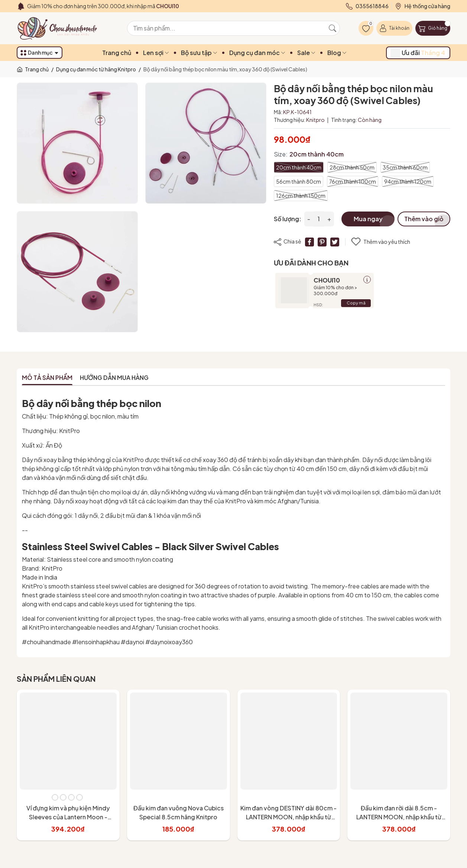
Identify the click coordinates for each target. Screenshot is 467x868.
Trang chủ (117, 53)
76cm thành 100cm (353, 181)
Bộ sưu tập (199, 53)
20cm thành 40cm (299, 167)
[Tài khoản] (394, 28)
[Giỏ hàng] (433, 28)
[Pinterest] (322, 242)
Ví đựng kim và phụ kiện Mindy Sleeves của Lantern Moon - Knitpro (68, 817)
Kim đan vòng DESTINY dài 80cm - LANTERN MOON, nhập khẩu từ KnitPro (288, 817)
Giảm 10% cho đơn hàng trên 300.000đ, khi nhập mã (103, 6)
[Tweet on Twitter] (335, 242)
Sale (306, 53)
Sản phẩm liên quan (56, 679)
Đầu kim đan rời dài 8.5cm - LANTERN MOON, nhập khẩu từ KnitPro (399, 817)
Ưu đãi (418, 53)
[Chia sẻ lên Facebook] (309, 242)
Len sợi (156, 53)
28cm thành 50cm (352, 167)
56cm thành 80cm (299, 181)
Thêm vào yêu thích (381, 242)
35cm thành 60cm (405, 167)
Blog (337, 53)
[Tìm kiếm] (333, 28)
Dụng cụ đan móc (257, 53)
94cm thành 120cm (408, 181)
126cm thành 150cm (301, 196)
